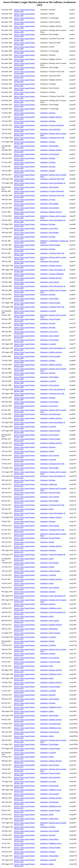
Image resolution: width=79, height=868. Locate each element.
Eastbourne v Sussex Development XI (53, 183)
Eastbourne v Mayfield (48, 695)
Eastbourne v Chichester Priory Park (52, 138)
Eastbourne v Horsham (48, 113)
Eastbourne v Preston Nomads (50, 245)
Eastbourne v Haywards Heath (50, 129)
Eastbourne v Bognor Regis (49, 819)
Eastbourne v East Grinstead (50, 154)
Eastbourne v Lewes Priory (49, 228)
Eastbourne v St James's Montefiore (52, 125)
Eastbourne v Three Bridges (50, 146)
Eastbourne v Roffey (47, 509)
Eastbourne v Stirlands (48, 171)
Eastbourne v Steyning (48, 142)
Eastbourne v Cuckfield (48, 311)
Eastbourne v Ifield (47, 666)
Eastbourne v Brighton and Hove (51, 117)
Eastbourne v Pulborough (49, 484)
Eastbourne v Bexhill (47, 451)
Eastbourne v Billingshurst (49, 629)
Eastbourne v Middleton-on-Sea (51, 608)
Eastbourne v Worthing (48, 121)
